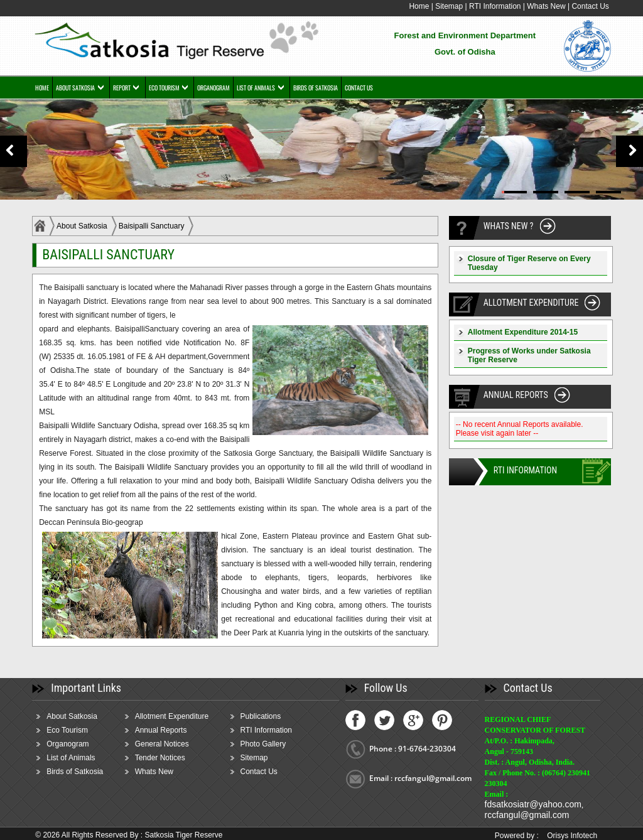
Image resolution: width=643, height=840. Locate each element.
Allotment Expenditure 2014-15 (523, 332)
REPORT (122, 88)
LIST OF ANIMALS (256, 88)
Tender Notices (160, 758)
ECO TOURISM (164, 88)
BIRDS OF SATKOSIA (316, 88)
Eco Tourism (67, 730)
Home (419, 6)
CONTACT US (359, 88)
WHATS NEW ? (509, 226)
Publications (261, 716)
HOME (42, 88)
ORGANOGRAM (213, 88)
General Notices (162, 744)
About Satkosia (82, 226)
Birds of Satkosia (75, 772)
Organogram (68, 744)
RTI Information (496, 6)
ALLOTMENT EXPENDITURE (531, 303)
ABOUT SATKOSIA (75, 88)
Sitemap (449, 6)
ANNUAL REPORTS (516, 395)
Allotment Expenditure (172, 716)
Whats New (546, 6)
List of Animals (71, 758)
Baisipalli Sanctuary (152, 226)
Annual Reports (161, 730)
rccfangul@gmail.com (527, 815)
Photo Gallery (263, 744)
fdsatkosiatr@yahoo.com (533, 804)
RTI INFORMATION (525, 470)
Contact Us (590, 6)
